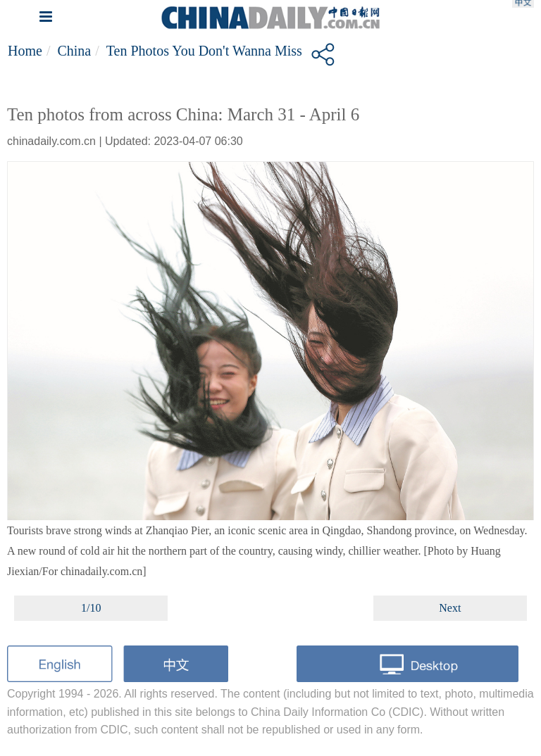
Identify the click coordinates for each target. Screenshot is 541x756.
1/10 (91, 608)
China (74, 51)
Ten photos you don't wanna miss (204, 51)
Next (450, 608)
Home (25, 51)
